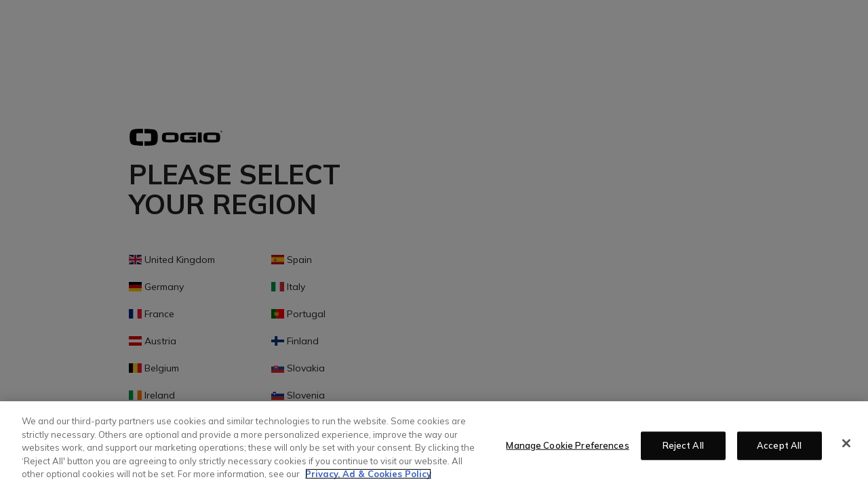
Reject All (683, 445)
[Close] (846, 443)
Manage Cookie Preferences (567, 445)
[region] (434, 445)
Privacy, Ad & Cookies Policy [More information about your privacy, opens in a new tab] (368, 474)
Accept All (779, 445)
